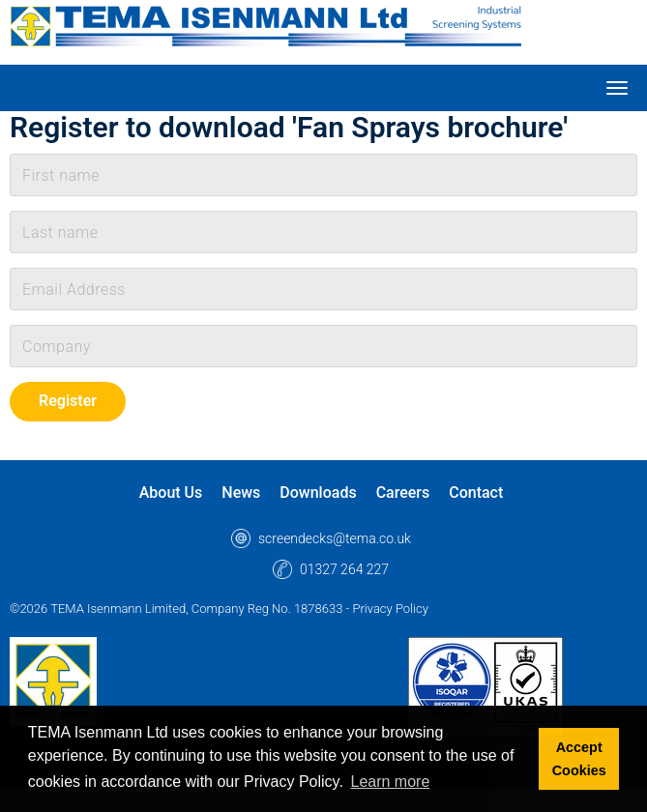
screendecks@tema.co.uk (335, 538)
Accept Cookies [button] (579, 759)
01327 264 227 (344, 569)
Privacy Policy (390, 609)
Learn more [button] (391, 782)
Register (68, 401)
